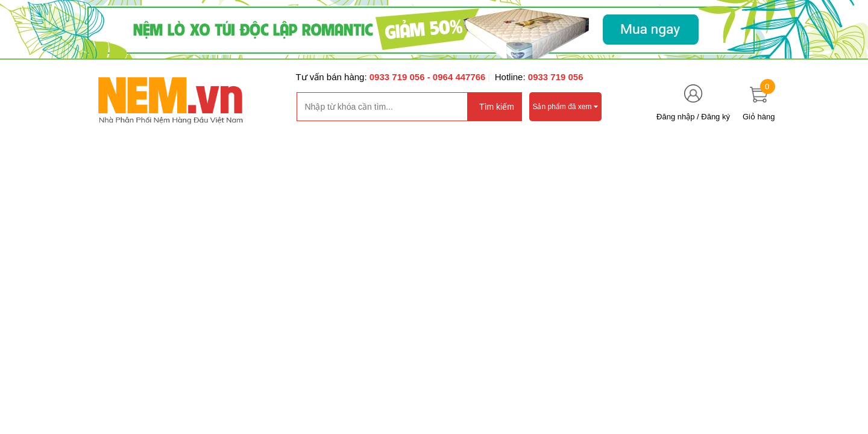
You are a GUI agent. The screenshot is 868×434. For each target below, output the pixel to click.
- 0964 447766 (457, 77)
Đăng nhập (675, 117)
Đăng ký (715, 117)
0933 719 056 (398, 77)
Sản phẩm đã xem (565, 107)
